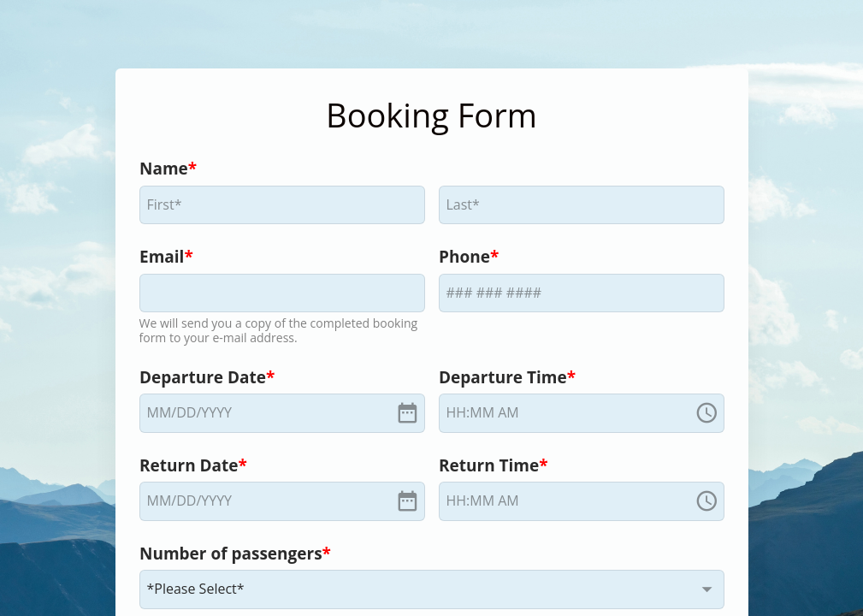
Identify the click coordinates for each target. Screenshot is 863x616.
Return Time (489, 465)
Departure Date (203, 377)
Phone (464, 257)
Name (164, 169)
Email (162, 257)
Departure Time (503, 377)
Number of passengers (231, 554)
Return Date (189, 465)
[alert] (282, 413)
